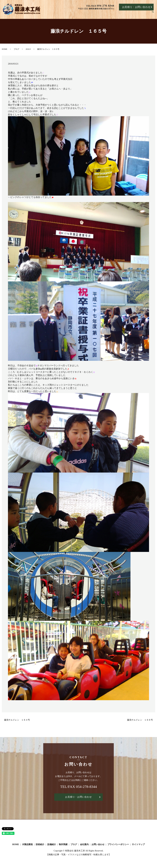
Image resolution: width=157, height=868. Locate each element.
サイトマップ (138, 845)
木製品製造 (86, 14)
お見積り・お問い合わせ (136, 7)
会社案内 (145, 14)
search (154, 14)
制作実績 (123, 14)
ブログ (134, 14)
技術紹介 (99, 14)
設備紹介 (111, 14)
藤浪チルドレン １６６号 (140, 720)
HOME (72, 14)
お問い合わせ (98, 845)
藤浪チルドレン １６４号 (17, 720)
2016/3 (28, 49)
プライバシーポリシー (118, 845)
